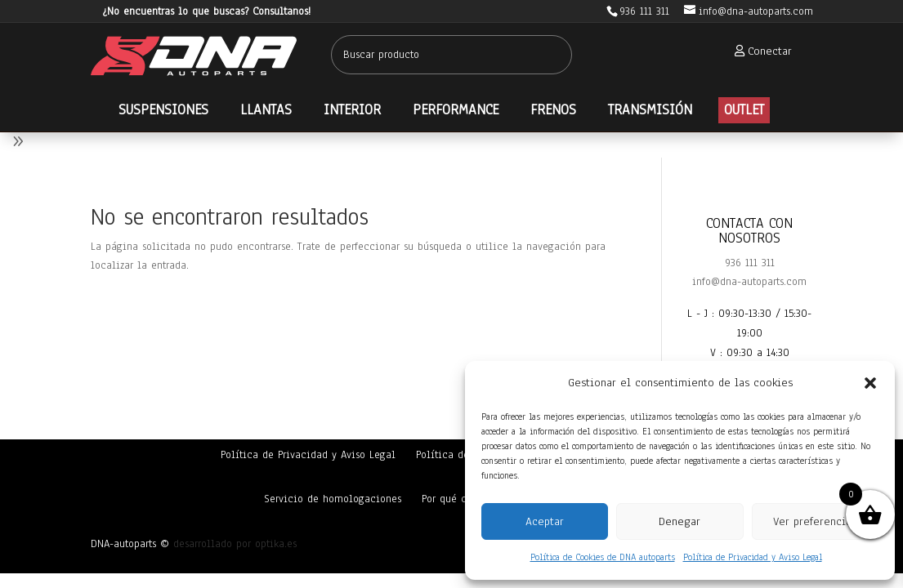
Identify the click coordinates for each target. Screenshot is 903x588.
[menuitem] (758, 51)
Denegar (679, 521)
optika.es (276, 544)
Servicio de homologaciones (333, 499)
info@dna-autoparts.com (749, 282)
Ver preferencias (815, 521)
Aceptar (545, 521)
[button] (870, 383)
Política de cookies (463, 455)
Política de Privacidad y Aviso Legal (753, 557)
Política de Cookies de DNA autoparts (603, 557)
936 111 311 (750, 263)
